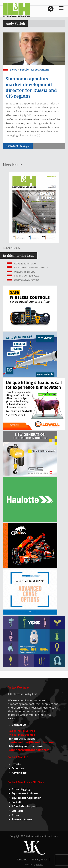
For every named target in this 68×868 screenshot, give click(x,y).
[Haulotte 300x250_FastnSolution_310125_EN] (30, 521)
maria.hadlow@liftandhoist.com (31, 742)
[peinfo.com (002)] (30, 614)
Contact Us (19, 725)
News (14, 70)
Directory (18, 768)
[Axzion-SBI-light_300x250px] (30, 376)
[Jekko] (30, 567)
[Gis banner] (30, 475)
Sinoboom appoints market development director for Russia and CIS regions (31, 87)
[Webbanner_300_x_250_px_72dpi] (30, 330)
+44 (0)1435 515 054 (22, 735)
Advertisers (19, 773)
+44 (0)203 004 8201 (22, 731)
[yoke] (34, 666)
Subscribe (22, 860)
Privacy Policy (40, 860)
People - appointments (35, 70)
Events (16, 764)
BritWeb (39, 864)
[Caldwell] (34, 429)
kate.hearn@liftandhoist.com (29, 750)
